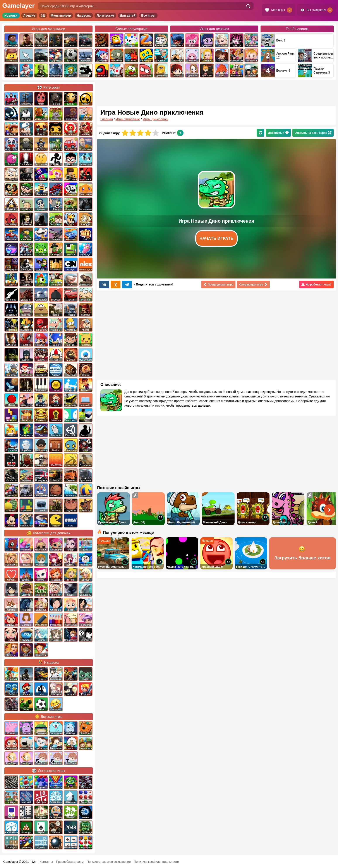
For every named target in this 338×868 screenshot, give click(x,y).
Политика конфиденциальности (156, 862)
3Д (43, 15)
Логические (105, 15)
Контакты (46, 862)
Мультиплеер (61, 15)
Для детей (128, 15)
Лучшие (29, 15)
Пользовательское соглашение (109, 862)
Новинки (11, 15)
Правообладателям (70, 862)
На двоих (84, 15)
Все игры (148, 15)
